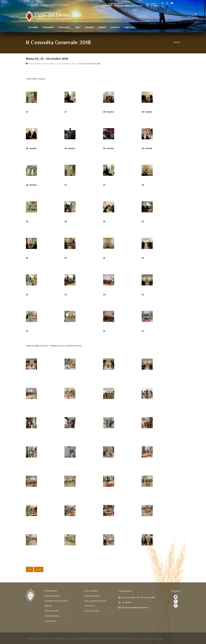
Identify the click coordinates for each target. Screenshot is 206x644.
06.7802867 (154, 6)
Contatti (115, 27)
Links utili (130, 27)
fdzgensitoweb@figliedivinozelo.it (128, 6)
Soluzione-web (157, 638)
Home (31, 64)
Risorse (102, 27)
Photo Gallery (49, 64)
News (78, 27)
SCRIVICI (117, 4)
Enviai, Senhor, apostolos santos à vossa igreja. (67, 5)
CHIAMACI (154, 4)
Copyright (76, 638)
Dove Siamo (48, 27)
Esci (30, 569)
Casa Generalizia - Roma (67, 64)
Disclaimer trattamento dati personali (127, 638)
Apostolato (65, 27)
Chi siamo (33, 27)
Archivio (89, 27)
